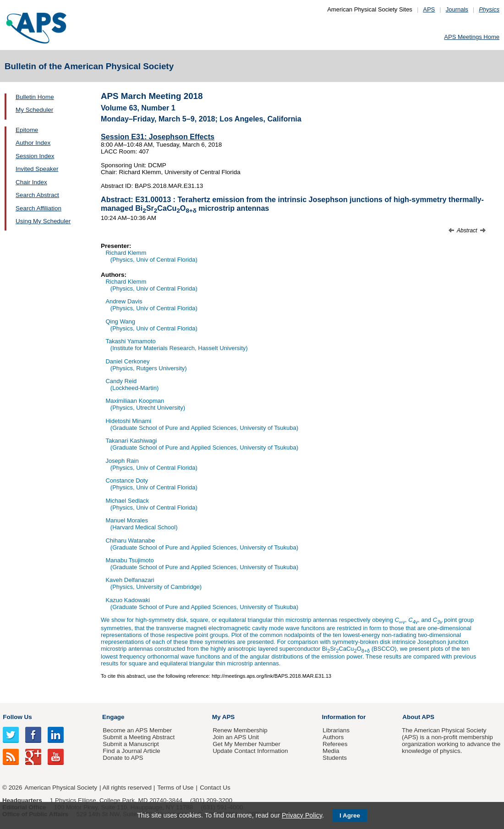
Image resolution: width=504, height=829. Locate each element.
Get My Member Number (247, 744)
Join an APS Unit (236, 737)
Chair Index (31, 182)
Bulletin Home (35, 97)
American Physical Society (61, 788)
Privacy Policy (302, 815)
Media (331, 751)
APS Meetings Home (472, 37)
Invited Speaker (37, 169)
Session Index (35, 156)
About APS (418, 717)
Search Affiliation (38, 208)
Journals (457, 9)
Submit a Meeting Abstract (139, 737)
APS (429, 9)
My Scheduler (34, 110)
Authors (333, 737)
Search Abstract (37, 195)
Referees (335, 744)
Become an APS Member (137, 730)
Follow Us (17, 717)
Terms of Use (175, 788)
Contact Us (215, 788)
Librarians (336, 730)
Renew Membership (240, 730)
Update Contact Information (250, 751)
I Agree (350, 815)
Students (335, 758)
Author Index (33, 143)
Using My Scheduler (43, 221)
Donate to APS (123, 758)
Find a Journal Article (131, 751)
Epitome (27, 130)
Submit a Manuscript (131, 744)
